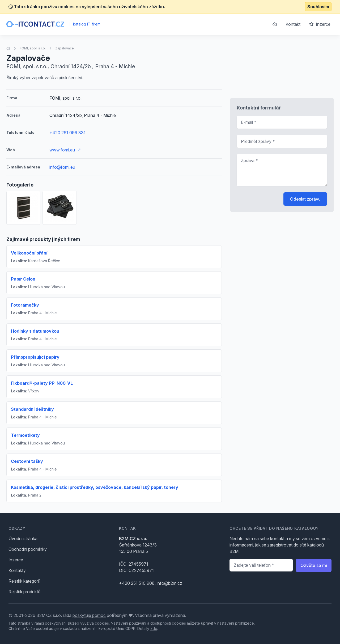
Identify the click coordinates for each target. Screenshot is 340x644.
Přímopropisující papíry (35, 357)
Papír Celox (23, 279)
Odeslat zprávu (305, 199)
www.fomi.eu (65, 150)
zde (154, 628)
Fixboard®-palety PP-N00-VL (42, 383)
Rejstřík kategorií (24, 581)
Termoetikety (25, 435)
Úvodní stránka (23, 539)
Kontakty (17, 570)
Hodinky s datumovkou (35, 331)
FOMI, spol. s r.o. (33, 48)
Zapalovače (65, 48)
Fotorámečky (25, 305)
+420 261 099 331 (67, 133)
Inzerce (320, 24)
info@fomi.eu (62, 167)
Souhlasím (318, 7)
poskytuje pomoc (89, 615)
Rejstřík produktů (24, 592)
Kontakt (293, 24)
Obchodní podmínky (28, 549)
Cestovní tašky (27, 461)
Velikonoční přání (29, 253)
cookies (102, 623)
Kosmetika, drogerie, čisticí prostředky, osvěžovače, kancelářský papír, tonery (95, 487)
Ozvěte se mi (314, 565)
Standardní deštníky (32, 409)
